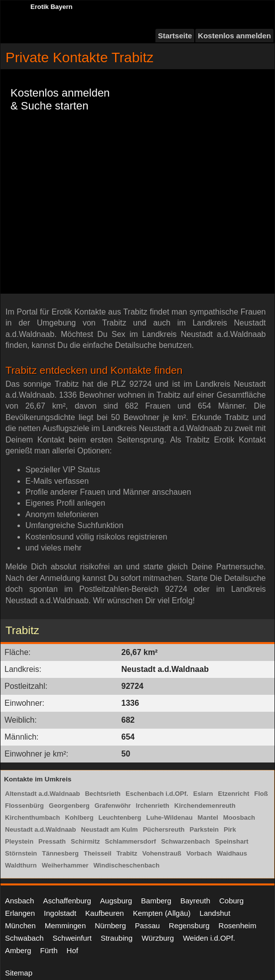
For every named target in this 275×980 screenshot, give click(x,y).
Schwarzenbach (185, 841)
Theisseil (98, 853)
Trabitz (127, 853)
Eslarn (203, 794)
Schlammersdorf (131, 841)
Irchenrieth (153, 806)
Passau (147, 926)
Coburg (231, 901)
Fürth (49, 950)
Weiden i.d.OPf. (209, 938)
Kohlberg (79, 817)
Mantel (208, 817)
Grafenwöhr (113, 806)
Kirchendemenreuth (205, 806)
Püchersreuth (164, 829)
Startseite (175, 36)
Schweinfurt (72, 938)
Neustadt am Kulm (110, 829)
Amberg (18, 950)
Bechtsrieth (103, 794)
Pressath (52, 841)
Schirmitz (85, 841)
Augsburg (116, 901)
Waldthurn (21, 865)
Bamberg (156, 901)
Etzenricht (233, 794)
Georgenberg (69, 806)
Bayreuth (195, 901)
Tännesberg (60, 853)
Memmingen (66, 926)
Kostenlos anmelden (234, 36)
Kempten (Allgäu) (162, 913)
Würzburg (158, 938)
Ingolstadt (60, 913)
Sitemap (19, 973)
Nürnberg (110, 926)
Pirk (230, 829)
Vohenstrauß (162, 853)
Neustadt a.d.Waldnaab (41, 829)
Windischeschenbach (126, 865)
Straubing (117, 938)
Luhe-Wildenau (170, 817)
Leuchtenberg (120, 817)
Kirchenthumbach (33, 817)
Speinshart (231, 841)
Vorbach (199, 853)
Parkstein (205, 829)
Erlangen (20, 913)
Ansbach (19, 901)
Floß (261, 794)
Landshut (215, 913)
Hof (72, 950)
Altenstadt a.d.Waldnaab (42, 794)
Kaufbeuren (105, 913)
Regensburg (189, 926)
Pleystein (19, 841)
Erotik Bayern (52, 7)
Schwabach (24, 938)
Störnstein (21, 853)
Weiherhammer (65, 865)
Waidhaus (232, 853)
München (20, 926)
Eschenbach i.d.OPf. (157, 794)
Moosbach (239, 817)
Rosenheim (238, 926)
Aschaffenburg (67, 901)
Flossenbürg (24, 806)
